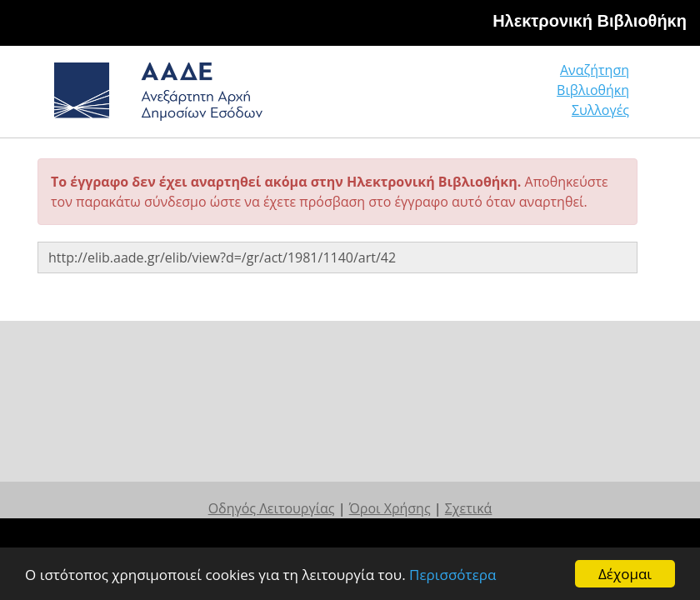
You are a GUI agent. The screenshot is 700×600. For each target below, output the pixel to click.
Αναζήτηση (595, 70)
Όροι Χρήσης (390, 508)
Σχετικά (469, 508)
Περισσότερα (452, 575)
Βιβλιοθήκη (593, 90)
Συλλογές (600, 110)
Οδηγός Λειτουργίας (272, 508)
